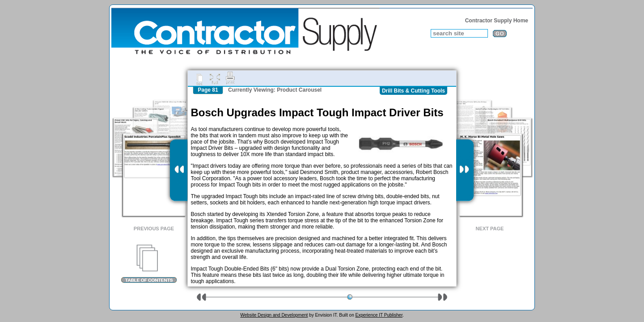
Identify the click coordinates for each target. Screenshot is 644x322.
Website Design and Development (274, 315)
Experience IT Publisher (379, 315)
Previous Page (154, 229)
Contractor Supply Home (497, 21)
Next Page (490, 229)
